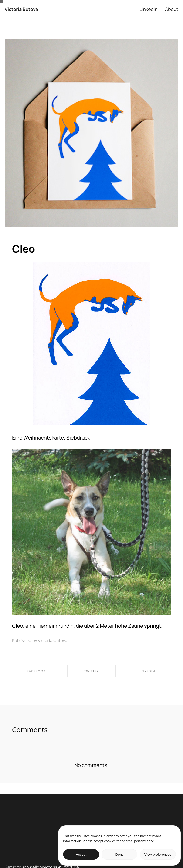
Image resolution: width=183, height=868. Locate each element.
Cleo (24, 249)
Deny (119, 854)
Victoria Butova (21, 9)
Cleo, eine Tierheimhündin (43, 626)
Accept (81, 854)
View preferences (158, 854)
